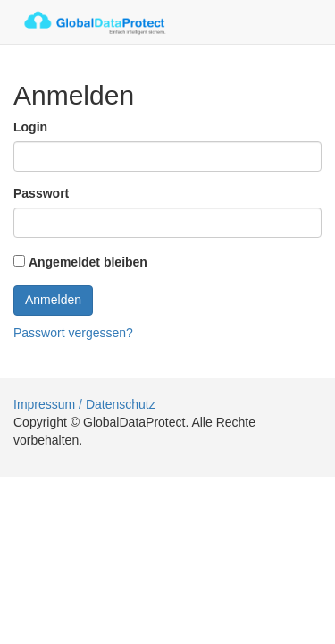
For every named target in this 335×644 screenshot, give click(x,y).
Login (30, 127)
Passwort (41, 193)
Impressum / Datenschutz (84, 404)
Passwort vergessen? (73, 333)
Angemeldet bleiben (88, 262)
